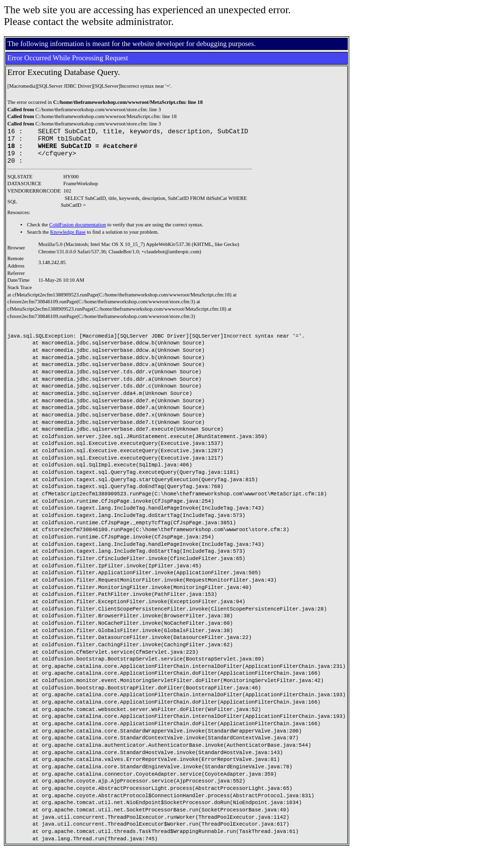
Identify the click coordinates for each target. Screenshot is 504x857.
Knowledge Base (68, 239)
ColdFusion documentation (78, 232)
